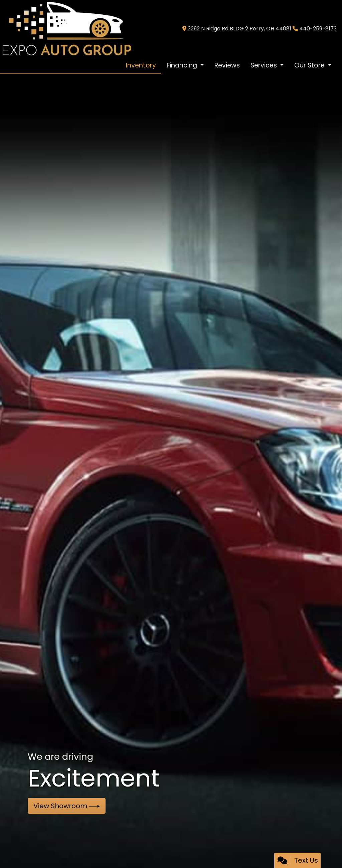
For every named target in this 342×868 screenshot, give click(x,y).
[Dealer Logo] (66, 28)
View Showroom (67, 806)
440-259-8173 (318, 29)
